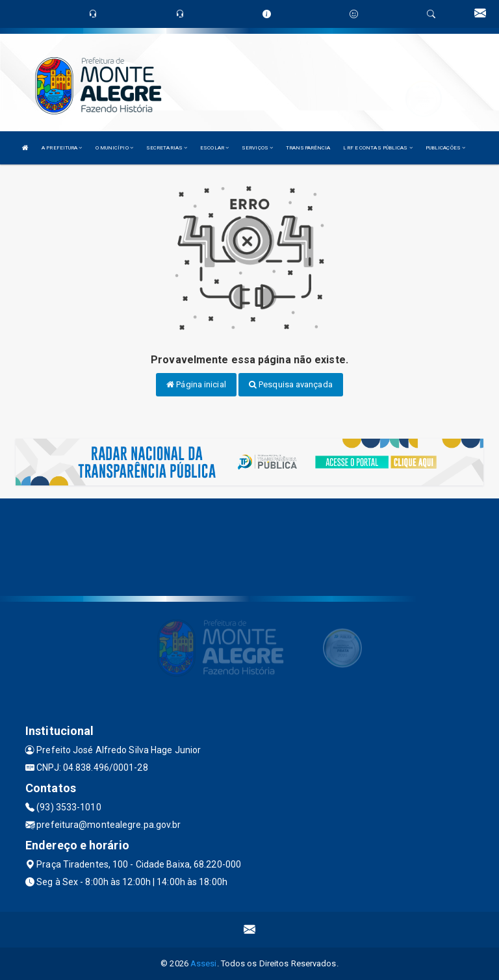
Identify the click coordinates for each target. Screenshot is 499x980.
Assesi (204, 963)
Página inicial (196, 384)
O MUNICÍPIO (114, 148)
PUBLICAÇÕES (445, 148)
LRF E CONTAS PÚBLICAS (377, 148)
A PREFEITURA (62, 148)
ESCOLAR (214, 148)
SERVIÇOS (257, 148)
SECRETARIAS (167, 148)
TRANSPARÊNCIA (308, 148)
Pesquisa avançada (291, 384)
